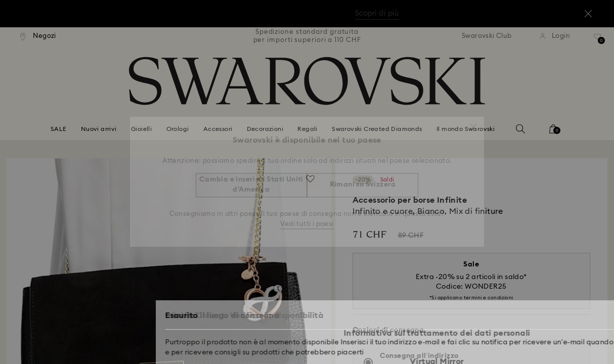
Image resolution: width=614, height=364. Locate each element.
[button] (473, 122)
